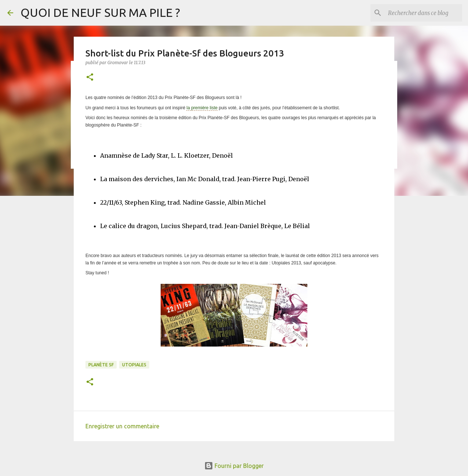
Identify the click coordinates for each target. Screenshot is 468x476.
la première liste (202, 108)
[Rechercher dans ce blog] (424, 13)
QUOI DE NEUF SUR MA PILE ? (100, 12)
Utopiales (134, 365)
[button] (90, 78)
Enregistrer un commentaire (122, 426)
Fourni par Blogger (234, 466)
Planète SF (101, 365)
